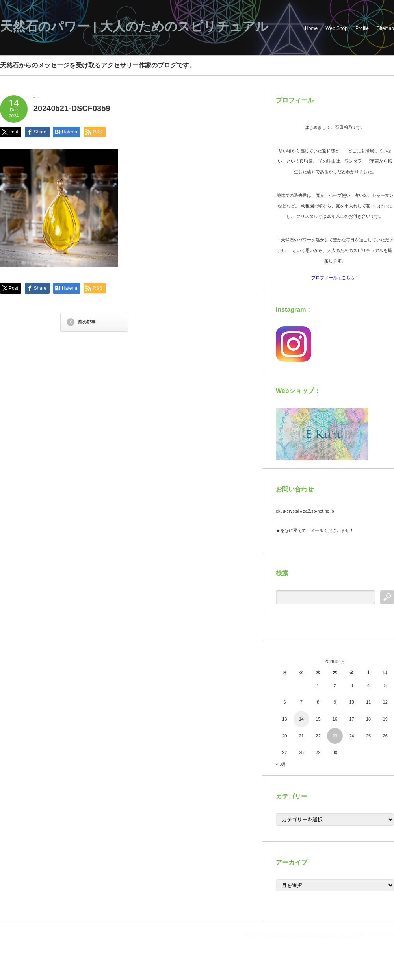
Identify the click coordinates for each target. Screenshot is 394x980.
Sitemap (385, 28)
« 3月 (281, 764)
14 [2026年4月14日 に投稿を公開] (301, 719)
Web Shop (336, 28)
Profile (362, 28)
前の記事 (87, 322)
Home (311, 28)
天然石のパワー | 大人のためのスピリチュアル (134, 26)
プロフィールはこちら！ (335, 278)
